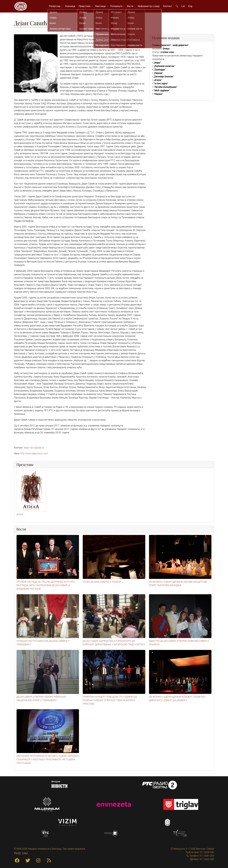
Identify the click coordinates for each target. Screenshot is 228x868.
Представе (87, 7)
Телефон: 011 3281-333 (201, 856)
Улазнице (72, 7)
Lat (185, 7)
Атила (20, 516)
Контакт (169, 7)
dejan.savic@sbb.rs (34, 450)
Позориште (118, 7)
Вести (132, 7)
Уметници (102, 7)
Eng (192, 7)
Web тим (21, 853)
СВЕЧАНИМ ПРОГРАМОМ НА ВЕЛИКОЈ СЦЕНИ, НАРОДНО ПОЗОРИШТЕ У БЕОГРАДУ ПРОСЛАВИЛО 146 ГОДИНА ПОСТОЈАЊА (48, 762)
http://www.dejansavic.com (34, 456)
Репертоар (57, 7)
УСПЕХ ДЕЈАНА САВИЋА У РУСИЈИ (102, 584)
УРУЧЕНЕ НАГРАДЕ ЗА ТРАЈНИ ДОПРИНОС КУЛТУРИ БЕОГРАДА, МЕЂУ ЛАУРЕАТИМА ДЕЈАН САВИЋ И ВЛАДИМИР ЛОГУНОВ (45, 587)
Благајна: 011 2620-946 (201, 852)
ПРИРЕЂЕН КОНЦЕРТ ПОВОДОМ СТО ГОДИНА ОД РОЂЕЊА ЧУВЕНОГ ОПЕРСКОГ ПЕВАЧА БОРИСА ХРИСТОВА (110, 702)
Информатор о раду (150, 7)
